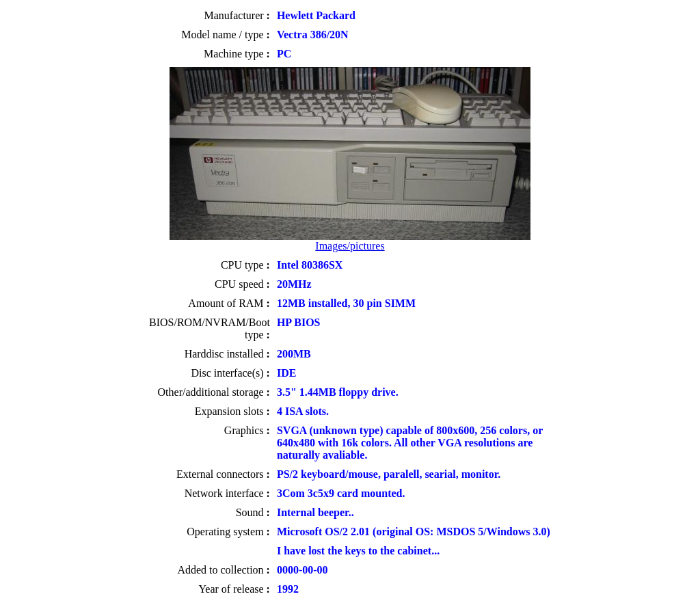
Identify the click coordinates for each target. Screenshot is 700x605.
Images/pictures (350, 246)
